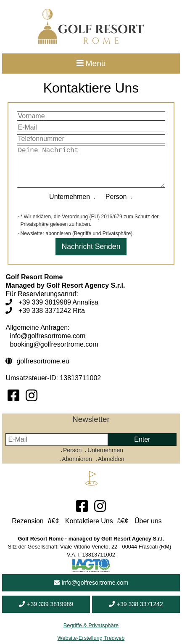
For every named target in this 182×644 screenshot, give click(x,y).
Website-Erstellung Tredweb (91, 638)
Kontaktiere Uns (89, 521)
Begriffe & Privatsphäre (91, 625)
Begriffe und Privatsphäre (102, 233)
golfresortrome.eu (43, 361)
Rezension (28, 521)
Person (115, 197)
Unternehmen (72, 197)
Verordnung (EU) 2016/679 (92, 217)
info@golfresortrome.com (91, 583)
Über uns (148, 521)
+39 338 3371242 (136, 604)
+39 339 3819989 (46, 604)
